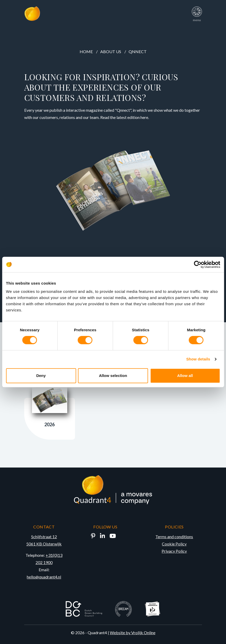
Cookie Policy (174, 544)
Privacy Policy (174, 551)
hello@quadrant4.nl (44, 577)
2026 (50, 407)
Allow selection (113, 376)
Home (86, 51)
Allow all (185, 376)
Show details (198, 359)
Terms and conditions (174, 537)
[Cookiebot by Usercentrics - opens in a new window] (198, 264)
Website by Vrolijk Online (133, 633)
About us (111, 51)
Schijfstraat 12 (44, 537)
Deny (41, 376)
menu (197, 12)
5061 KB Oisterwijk (44, 544)
